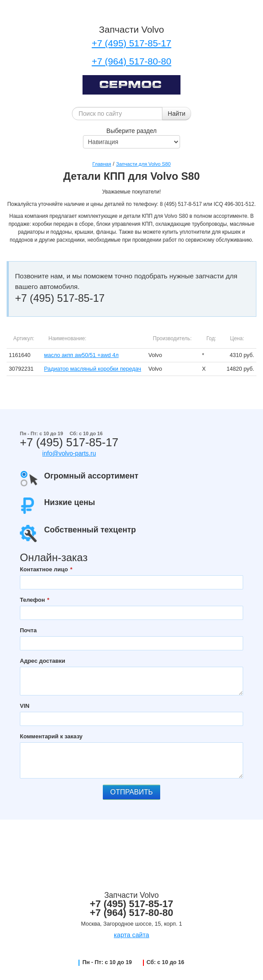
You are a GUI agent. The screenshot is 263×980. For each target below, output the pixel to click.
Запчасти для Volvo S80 (143, 164)
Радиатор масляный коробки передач (93, 369)
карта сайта (131, 935)
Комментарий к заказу (51, 736)
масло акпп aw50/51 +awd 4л (81, 355)
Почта (28, 630)
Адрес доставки (43, 661)
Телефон (32, 600)
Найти (177, 114)
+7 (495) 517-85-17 (131, 43)
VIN (25, 706)
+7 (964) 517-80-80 (131, 61)
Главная (102, 164)
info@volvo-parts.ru (69, 453)
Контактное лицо (44, 569)
